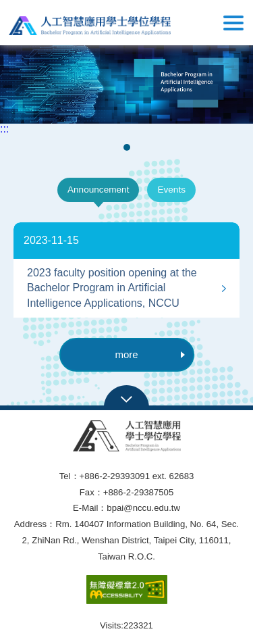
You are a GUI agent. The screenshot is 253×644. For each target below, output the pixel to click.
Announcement (98, 190)
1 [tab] (128, 147)
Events (171, 190)
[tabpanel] (126, 82)
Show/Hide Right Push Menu (233, 23)
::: (4, 129)
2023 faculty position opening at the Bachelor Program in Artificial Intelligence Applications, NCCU (112, 288)
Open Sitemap (126, 398)
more (149, 354)
